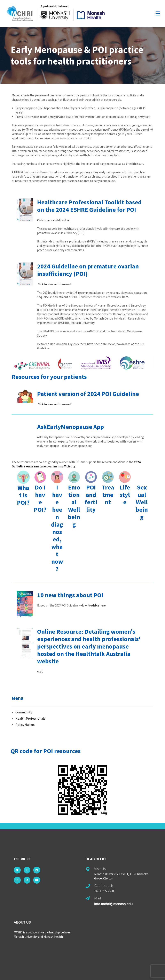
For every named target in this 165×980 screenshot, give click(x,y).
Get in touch (104, 885)
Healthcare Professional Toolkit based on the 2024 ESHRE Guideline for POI (89, 206)
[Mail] (88, 898)
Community (24, 711)
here (125, 297)
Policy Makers (25, 724)
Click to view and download (54, 220)
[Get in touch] (88, 885)
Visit (40, 671)
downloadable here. (94, 605)
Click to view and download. (55, 284)
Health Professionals (30, 718)
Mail (97, 898)
